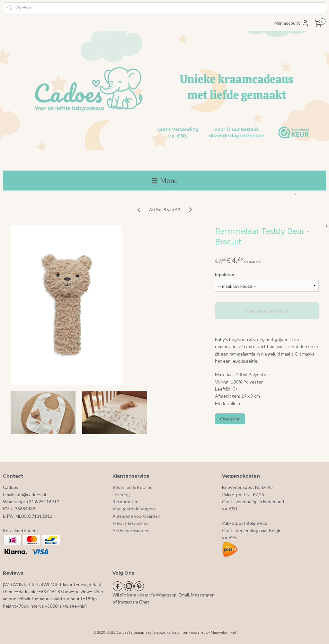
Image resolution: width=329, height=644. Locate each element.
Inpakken (225, 274)
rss (149, 632)
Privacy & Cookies (130, 523)
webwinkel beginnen (171, 632)
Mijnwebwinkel (223, 632)
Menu (165, 180)
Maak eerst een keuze (267, 311)
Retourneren (125, 502)
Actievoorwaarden (131, 530)
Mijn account (292, 23)
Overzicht (230, 419)
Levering (121, 494)
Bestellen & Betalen (133, 487)
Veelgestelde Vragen (134, 509)
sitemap (137, 632)
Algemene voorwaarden (136, 516)
